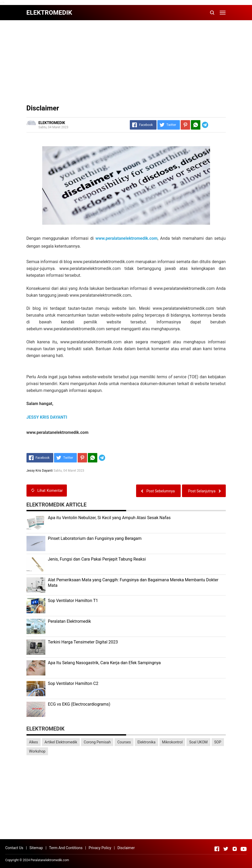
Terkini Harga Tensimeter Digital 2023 (83, 642)
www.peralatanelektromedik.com (127, 238)
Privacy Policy (100, 848)
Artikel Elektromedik (61, 742)
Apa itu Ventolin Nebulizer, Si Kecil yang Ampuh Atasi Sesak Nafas (109, 518)
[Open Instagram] (235, 849)
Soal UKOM (198, 742)
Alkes (34, 742)
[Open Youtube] (244, 849)
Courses (124, 742)
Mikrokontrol (172, 742)
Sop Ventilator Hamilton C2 (73, 683)
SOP (218, 742)
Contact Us (14, 848)
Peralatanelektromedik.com (50, 860)
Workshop (37, 751)
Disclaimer (126, 848)
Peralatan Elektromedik (69, 621)
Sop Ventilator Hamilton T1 (73, 601)
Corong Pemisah (97, 742)
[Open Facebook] (217, 849)
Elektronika (146, 742)
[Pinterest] (185, 125)
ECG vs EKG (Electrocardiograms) (79, 704)
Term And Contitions (66, 848)
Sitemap (36, 848)
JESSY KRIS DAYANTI (47, 417)
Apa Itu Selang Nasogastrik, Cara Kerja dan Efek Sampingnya (104, 663)
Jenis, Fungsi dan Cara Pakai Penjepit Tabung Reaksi (97, 559)
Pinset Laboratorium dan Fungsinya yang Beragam (95, 538)
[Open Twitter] (226, 849)
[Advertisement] (126, 62)
